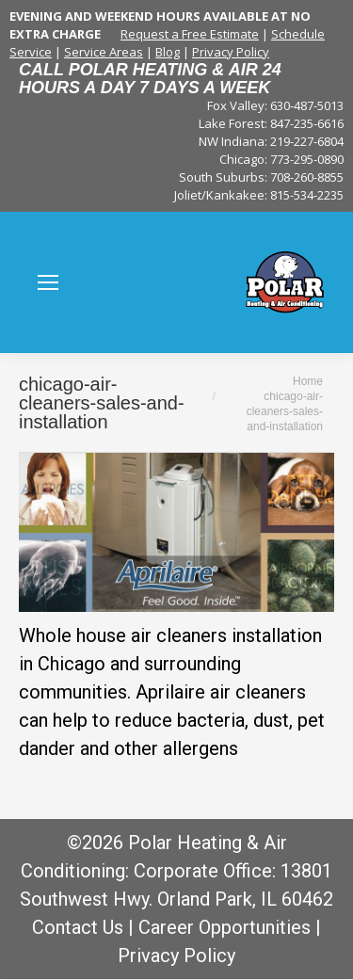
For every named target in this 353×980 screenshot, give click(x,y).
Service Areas (104, 52)
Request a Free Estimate (190, 34)
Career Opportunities (225, 927)
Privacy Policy (231, 52)
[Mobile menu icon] (48, 282)
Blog (168, 52)
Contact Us (78, 927)
